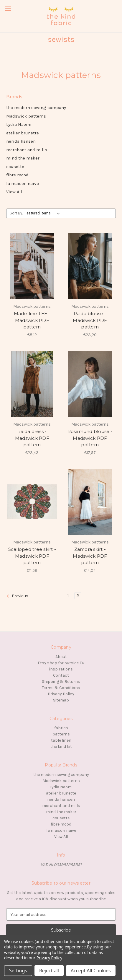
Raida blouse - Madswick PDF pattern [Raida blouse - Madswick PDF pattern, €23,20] (90, 320)
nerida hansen (21, 141)
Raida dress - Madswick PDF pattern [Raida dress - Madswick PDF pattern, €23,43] (32, 438)
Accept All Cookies (91, 971)
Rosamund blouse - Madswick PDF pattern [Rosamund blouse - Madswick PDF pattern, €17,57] (90, 438)
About (61, 657)
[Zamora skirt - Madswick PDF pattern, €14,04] (90, 502)
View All (14, 192)
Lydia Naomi (19, 124)
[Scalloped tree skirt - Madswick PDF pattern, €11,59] (32, 502)
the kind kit (61, 747)
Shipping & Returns (61, 682)
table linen (61, 740)
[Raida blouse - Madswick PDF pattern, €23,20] (90, 266)
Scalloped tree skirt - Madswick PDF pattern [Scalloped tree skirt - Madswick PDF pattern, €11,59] (32, 556)
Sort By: (16, 213)
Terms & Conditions (61, 688)
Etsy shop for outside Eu (61, 663)
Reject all (49, 971)
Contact (61, 675)
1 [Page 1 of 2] (68, 596)
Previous (17, 596)
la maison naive (23, 183)
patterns (61, 734)
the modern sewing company (36, 108)
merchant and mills (27, 150)
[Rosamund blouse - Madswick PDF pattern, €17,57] (90, 384)
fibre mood (17, 175)
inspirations (61, 669)
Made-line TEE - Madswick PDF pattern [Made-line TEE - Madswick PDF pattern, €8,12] (32, 320)
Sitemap (61, 700)
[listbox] (43, 213)
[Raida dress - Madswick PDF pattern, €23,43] (32, 384)
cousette (15, 167)
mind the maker (23, 158)
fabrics (61, 728)
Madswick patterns (26, 116)
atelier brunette (23, 133)
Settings (18, 971)
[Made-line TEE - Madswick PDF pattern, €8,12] (32, 266)
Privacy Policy (61, 694)
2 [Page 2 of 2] (78, 596)
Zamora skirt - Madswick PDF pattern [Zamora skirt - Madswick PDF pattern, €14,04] (90, 556)
